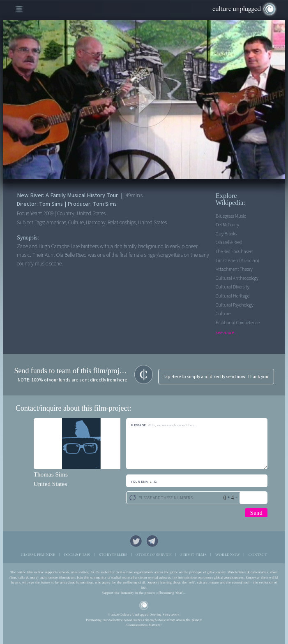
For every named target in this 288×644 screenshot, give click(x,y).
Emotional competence (238, 323)
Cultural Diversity (233, 287)
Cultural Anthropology (237, 278)
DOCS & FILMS (77, 555)
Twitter (136, 541)
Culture (223, 314)
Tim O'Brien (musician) (237, 261)
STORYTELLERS (113, 555)
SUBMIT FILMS (194, 555)
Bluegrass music (231, 216)
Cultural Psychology (235, 305)
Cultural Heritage (233, 296)
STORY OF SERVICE (154, 555)
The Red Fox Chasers (234, 252)
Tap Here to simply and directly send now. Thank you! (216, 377)
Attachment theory (234, 269)
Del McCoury (227, 225)
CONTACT (258, 555)
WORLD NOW (228, 555)
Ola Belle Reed (229, 243)
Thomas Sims (51, 474)
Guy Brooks (226, 234)
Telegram (152, 541)
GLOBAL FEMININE (38, 555)
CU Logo (144, 605)
